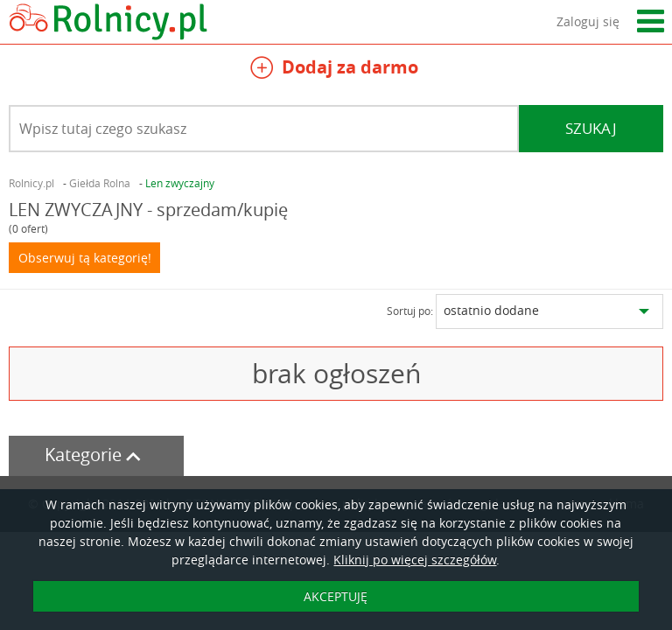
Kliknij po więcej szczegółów (415, 560)
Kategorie (96, 455)
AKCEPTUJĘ (336, 596)
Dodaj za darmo (334, 70)
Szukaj (591, 128)
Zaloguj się (588, 21)
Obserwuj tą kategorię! (85, 258)
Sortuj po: (410, 311)
